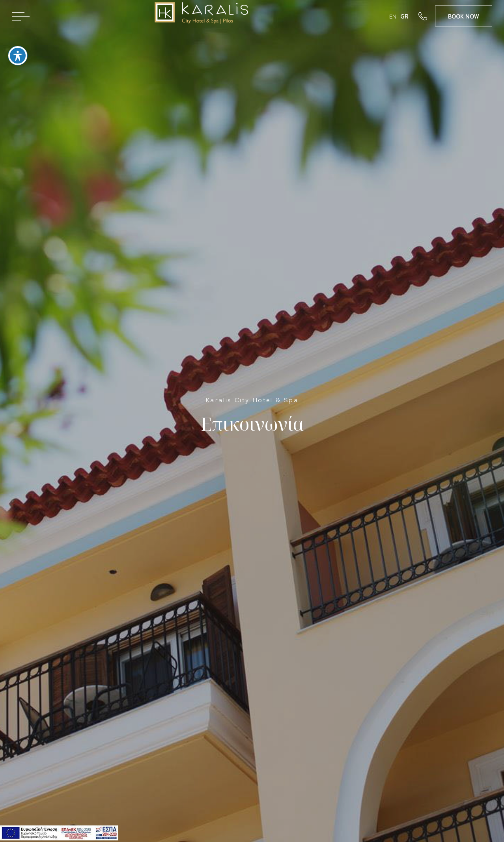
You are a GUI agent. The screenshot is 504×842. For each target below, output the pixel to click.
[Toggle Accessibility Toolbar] (18, 52)
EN (393, 16)
